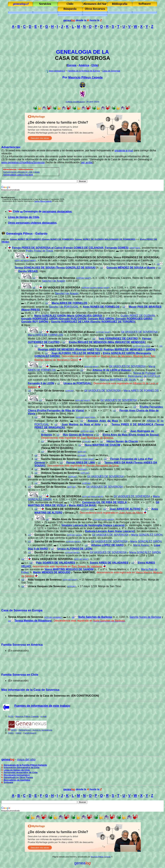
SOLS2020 (146, 346)
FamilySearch (30, 733)
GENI (138, 248)
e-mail (43, 716)
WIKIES (27, 261)
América (84, 65)
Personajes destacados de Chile (21, 772)
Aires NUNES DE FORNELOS (101, 307)
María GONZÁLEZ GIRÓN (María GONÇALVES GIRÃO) (68, 316)
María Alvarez (141, 545)
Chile (95, 65)
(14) (101, 268)
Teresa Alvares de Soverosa (26, 617)
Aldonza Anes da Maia (103, 421)
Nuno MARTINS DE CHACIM (102, 445)
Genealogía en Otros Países (18, 777)
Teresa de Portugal (144, 373)
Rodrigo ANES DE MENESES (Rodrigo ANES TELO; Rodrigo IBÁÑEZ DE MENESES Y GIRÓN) (97, 350)
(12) (142, 380)
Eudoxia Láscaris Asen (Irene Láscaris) (110, 531)
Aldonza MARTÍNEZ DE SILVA (118, 380)
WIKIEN (111, 520)
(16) (34, 278)
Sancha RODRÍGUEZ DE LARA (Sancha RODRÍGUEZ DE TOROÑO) (93, 322)
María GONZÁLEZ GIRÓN (147, 535)
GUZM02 (94, 288)
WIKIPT (132, 248)
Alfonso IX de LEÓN (112, 370)
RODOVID (89, 367)
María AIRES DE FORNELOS (69, 303)
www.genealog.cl (57, 71)
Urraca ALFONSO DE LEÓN (75, 549)
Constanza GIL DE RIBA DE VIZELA (104, 502)
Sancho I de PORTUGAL (64, 307)
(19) (135, 407)
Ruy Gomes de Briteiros (78, 435)
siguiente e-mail (124, 150)
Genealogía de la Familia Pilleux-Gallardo (25, 765)
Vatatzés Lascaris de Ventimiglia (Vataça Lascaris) (93, 525)
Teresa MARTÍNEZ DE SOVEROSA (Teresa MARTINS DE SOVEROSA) (89, 346)
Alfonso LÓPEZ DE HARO (108, 545)
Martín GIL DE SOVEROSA (72, 332)
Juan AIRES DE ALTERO (125, 509)
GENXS (14, 730)
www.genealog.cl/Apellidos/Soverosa (23, 162)
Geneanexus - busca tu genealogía (35, 730)
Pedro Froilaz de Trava (39, 251)
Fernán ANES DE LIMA (81, 463)
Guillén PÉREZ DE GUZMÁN (138, 316)
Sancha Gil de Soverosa (50, 542)
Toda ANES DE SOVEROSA (62, 509)
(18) (114, 411)
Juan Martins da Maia (81, 424)
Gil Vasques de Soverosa (58, 417)
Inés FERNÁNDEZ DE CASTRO (118, 339)
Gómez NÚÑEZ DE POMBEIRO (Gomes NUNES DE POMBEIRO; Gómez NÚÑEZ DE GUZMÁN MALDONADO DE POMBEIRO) (73, 239)
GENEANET (58, 617)
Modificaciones (8, 197)
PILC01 (11, 717)
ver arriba (87, 162)
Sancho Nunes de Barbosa (145, 617)
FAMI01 (11, 733)
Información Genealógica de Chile (22, 767)
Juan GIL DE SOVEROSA (65, 496)
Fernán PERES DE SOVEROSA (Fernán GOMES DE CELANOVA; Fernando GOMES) (70, 248)
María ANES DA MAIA (82, 505)
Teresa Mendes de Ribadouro (33, 621)
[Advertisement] (82, 39)
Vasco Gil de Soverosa (60, 400)
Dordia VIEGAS (28, 271)
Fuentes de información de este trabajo (42, 706)
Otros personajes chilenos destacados (32, 223)
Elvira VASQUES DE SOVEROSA (52, 559)
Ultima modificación (76, 102)
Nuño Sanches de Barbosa (95, 617)
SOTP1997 (19, 261)
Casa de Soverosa (111, 71)
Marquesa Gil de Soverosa (64, 441)
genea (69, 20)
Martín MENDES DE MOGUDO (52, 572)
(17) (36, 346)
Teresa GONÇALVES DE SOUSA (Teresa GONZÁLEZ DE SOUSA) (55, 268)
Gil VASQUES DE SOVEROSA (62, 288)
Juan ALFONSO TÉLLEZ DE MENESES (76, 353)
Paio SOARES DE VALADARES (56, 563)
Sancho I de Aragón (54, 281)
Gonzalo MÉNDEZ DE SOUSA (131, 268)
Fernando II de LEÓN (41, 383)
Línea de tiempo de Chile (24, 217)
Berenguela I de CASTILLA (144, 376)
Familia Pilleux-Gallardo (43, 201)
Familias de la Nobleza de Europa (84, 71)
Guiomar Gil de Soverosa (64, 431)
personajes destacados (57, 211)
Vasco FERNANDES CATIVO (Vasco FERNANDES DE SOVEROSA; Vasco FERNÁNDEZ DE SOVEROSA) (95, 257)
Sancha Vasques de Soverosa (60, 459)
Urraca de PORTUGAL (77, 383)
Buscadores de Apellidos (17, 780)
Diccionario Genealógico (17, 775)
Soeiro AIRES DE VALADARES (109, 563)
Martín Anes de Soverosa (72, 519)
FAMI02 (18, 733)
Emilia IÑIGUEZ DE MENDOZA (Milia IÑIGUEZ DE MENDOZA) (107, 342)
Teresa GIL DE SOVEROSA (67, 366)
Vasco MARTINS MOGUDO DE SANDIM (69, 569)
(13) (82, 370)
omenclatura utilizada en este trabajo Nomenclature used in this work (21, 173)
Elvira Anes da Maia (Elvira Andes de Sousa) (131, 435)
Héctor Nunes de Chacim (122, 441)
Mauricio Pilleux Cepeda (85, 77)
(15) (158, 264)
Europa (72, 65)
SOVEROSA (95, 58)
